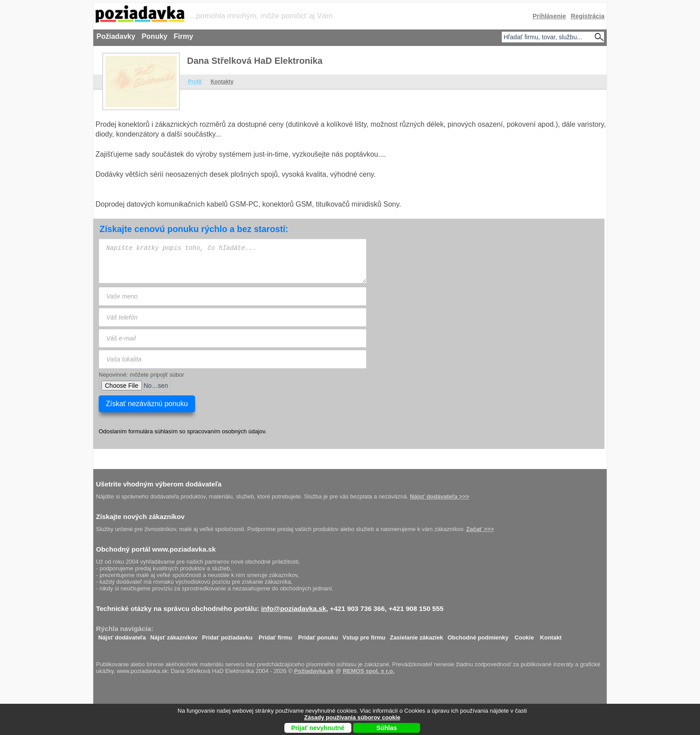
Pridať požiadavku (227, 635)
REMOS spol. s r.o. (369, 671)
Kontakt (551, 635)
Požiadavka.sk (314, 671)
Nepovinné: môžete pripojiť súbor (141, 375)
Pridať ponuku (318, 635)
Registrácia (588, 16)
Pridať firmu (275, 635)
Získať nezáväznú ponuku (147, 404)
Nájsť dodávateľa (122, 635)
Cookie (524, 635)
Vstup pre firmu (364, 635)
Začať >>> (480, 529)
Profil (195, 82)
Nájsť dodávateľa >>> (440, 496)
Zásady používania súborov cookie (352, 717)
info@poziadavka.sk (294, 608)
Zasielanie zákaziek (416, 635)
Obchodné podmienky (478, 635)
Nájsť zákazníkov (174, 635)
